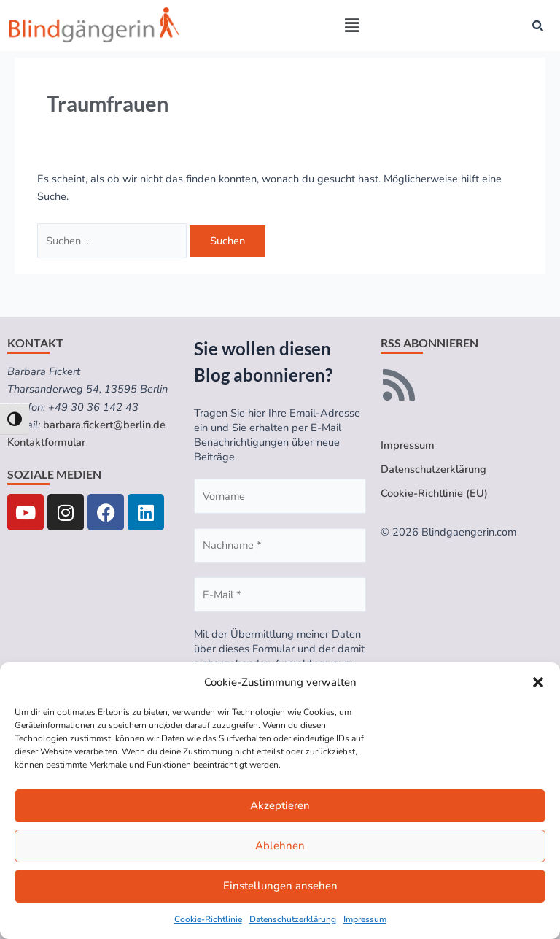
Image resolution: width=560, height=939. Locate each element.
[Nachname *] (280, 546)
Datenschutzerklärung (293, 919)
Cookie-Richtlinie (208, 919)
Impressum (365, 919)
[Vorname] (280, 496)
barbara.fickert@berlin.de (104, 425)
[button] (538, 682)
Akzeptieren (280, 805)
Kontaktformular (46, 442)
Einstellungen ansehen (280, 886)
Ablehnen (280, 846)
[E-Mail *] (280, 595)
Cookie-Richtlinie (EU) (434, 493)
